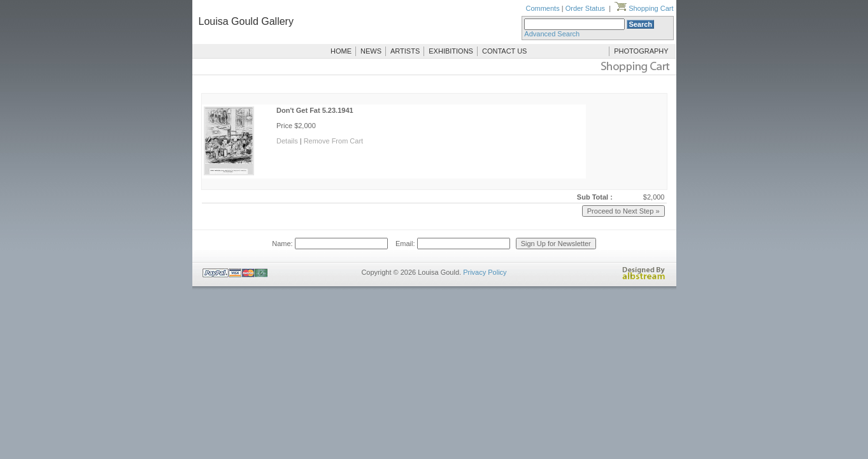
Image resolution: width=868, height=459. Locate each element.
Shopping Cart (644, 8)
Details (287, 141)
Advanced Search (552, 34)
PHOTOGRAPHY (641, 51)
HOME (341, 51)
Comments (542, 8)
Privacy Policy (485, 272)
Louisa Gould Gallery (246, 21)
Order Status (585, 8)
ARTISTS (405, 51)
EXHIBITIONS (451, 51)
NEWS (371, 51)
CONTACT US (505, 51)
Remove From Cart (334, 141)
